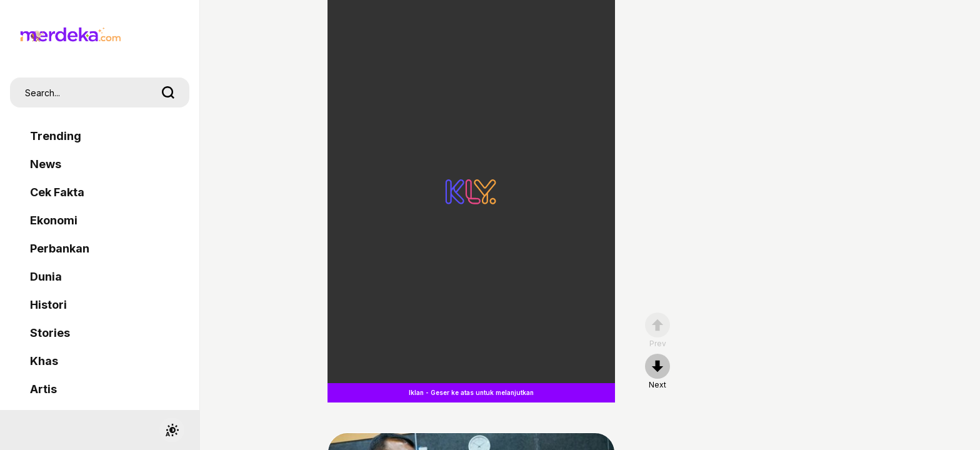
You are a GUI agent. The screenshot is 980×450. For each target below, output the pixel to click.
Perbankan (60, 248)
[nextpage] (657, 372)
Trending (56, 136)
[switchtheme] (172, 430)
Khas (44, 361)
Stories (50, 333)
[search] (168, 92)
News (46, 164)
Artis (43, 389)
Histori (48, 305)
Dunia (46, 277)
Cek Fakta (57, 192)
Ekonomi (54, 220)
